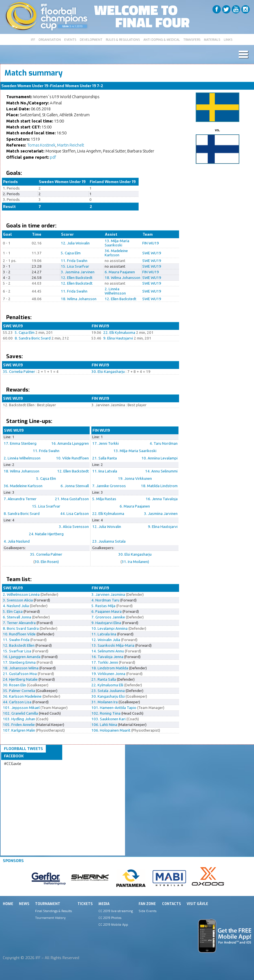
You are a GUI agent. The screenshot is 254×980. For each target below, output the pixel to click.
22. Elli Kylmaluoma (119, 333)
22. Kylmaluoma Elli (107, 685)
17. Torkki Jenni (105, 662)
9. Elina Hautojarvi (118, 338)
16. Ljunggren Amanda (22, 657)
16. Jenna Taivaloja (162, 499)
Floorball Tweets (23, 749)
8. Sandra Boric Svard (33, 338)
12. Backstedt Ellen (19, 645)
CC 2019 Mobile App (113, 925)
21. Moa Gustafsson (72, 499)
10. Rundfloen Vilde (19, 634)
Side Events (148, 911)
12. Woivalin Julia (106, 640)
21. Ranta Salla (104, 679)
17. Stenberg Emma (19, 662)
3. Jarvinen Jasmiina (108, 595)
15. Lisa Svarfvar (75, 266)
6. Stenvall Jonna (17, 617)
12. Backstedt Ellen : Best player (29, 405)
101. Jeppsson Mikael (21, 708)
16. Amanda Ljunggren (70, 443)
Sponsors (13, 861)
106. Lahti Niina (104, 725)
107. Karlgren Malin (19, 730)
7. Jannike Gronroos (109, 486)
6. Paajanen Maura (106, 612)
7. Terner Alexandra (19, 623)
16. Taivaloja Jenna (107, 657)
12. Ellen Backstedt (77, 278)
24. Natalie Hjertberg (46, 534)
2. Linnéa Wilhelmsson (115, 291)
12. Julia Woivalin (75, 243)
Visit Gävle (197, 904)
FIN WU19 (151, 243)
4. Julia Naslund (17, 541)
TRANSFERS (192, 40)
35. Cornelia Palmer (19, 372)
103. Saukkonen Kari (108, 719)
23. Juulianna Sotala (109, 541)
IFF (33, 40)
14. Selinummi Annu (108, 651)
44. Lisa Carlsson (75, 514)
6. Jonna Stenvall (75, 486)
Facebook (14, 756)
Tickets (85, 904)
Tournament (48, 904)
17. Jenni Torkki (106, 443)
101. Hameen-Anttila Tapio (114, 708)
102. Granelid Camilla (20, 713)
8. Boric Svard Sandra (21, 628)
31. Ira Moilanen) (135, 562)
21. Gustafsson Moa (20, 674)
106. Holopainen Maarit (111, 730)
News (24, 904)
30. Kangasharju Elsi (108, 696)
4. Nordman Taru (105, 600)
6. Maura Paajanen (120, 272)
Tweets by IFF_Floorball (26, 771)
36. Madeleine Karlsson (116, 253)
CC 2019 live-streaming (116, 911)
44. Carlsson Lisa (17, 702)
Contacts (172, 904)
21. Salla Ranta (105, 458)
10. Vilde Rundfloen (72, 458)
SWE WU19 (152, 253)
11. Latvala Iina (104, 634)
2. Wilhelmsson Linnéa (21, 595)
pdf (53, 157)
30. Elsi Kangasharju (108, 372)
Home (8, 904)
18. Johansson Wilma (21, 668)
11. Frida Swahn (74, 261)
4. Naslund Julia (16, 606)
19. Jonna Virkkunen (135, 479)
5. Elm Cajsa (13, 612)
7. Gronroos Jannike (108, 617)
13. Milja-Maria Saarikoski (117, 243)
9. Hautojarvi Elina (106, 623)
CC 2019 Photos (110, 918)
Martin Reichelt (71, 145)
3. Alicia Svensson (74, 527)
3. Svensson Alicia (18, 600)
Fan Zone (147, 904)
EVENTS (70, 40)
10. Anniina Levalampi (160, 458)
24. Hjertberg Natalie (20, 679)
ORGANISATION (50, 40)
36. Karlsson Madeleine (22, 696)
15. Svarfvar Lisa (17, 651)
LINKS (228, 40)
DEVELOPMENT (91, 40)
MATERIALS (212, 40)
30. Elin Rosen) (47, 562)
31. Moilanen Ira (105, 702)
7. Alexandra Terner (20, 499)
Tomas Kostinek (41, 145)
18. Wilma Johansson (122, 278)
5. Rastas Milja (103, 606)
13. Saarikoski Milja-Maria (113, 645)
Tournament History (50, 918)
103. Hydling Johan (19, 719)
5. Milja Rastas (104, 499)
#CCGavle (13, 764)
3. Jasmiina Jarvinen (78, 272)
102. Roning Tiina (106, 713)
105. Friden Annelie (19, 725)
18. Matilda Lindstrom (159, 486)
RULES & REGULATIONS (123, 40)
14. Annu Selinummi (161, 471)
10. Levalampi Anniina (109, 628)
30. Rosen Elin (14, 685)
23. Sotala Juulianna (108, 691)
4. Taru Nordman (164, 443)
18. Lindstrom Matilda (110, 668)
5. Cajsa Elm (71, 253)
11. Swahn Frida (16, 640)
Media (104, 904)
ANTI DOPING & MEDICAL (162, 40)
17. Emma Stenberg (20, 443)
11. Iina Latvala (105, 471)
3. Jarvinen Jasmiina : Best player (119, 405)
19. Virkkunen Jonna (108, 674)
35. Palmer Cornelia (19, 691)
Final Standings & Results (53, 911)
